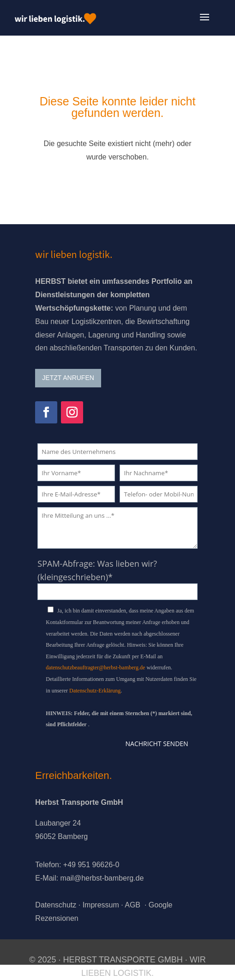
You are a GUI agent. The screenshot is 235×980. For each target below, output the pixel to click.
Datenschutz (56, 905)
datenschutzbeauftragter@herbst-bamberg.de (95, 668)
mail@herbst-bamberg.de (102, 878)
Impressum (101, 905)
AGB (133, 905)
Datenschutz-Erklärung (95, 691)
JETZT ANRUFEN (68, 378)
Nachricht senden (157, 744)
